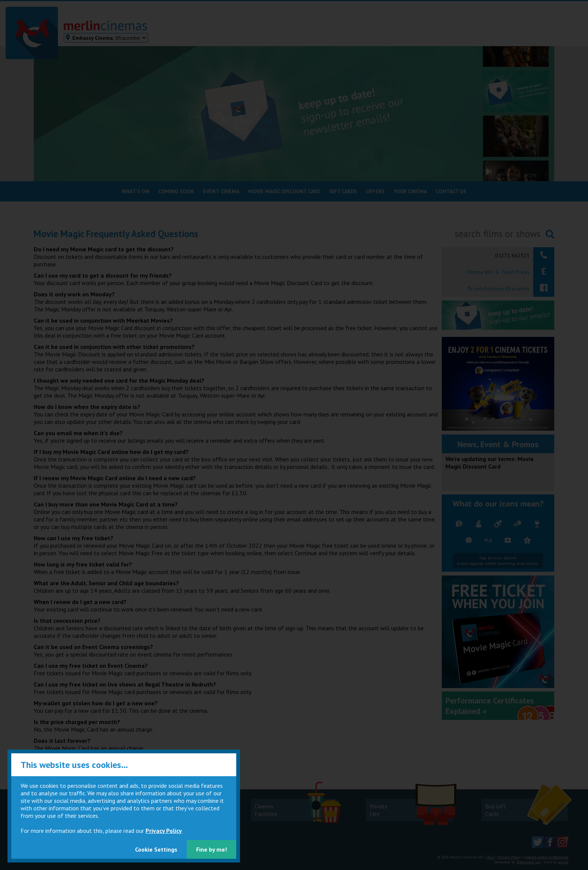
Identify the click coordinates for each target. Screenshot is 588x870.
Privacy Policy (164, 831)
